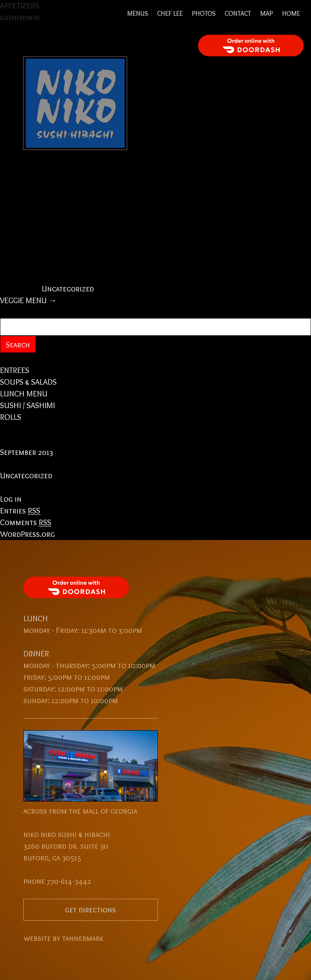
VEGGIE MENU (28, 300)
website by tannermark (63, 938)
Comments (26, 522)
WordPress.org (27, 534)
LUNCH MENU (24, 394)
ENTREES (15, 370)
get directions (90, 910)
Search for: (20, 312)
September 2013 (26, 452)
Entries (20, 511)
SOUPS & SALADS (28, 382)
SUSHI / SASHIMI (27, 405)
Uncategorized (68, 289)
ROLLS (11, 417)
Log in (11, 499)
